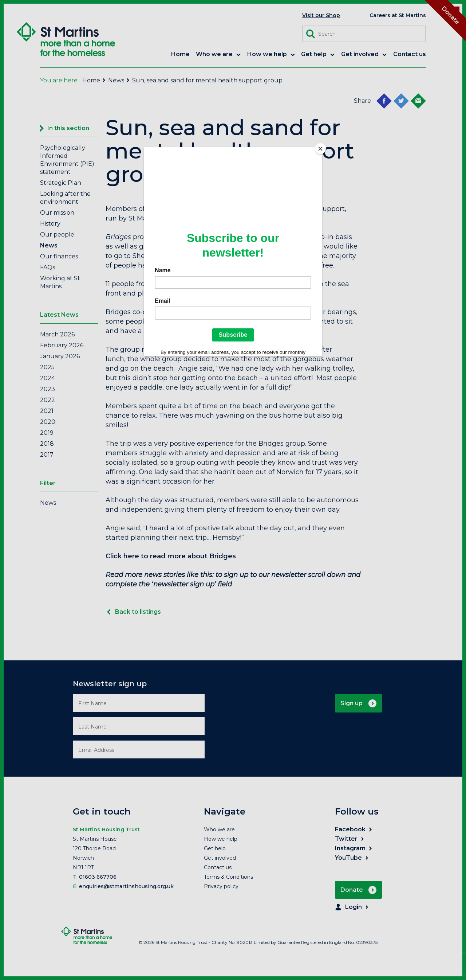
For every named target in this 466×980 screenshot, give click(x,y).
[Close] (320, 149)
